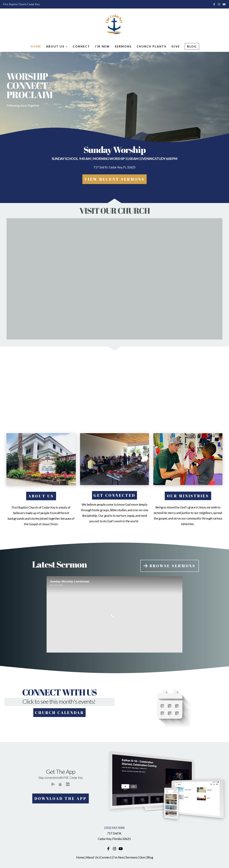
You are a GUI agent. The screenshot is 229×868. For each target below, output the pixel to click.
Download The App (61, 798)
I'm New (102, 46)
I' (114, 857)
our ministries (188, 496)
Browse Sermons (169, 566)
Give (176, 46)
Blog (192, 46)
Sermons (123, 46)
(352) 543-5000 (114, 828)
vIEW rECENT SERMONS (114, 179)
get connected (114, 495)
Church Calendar (59, 713)
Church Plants (152, 46)
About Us (57, 46)
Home (36, 46)
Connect (81, 46)
